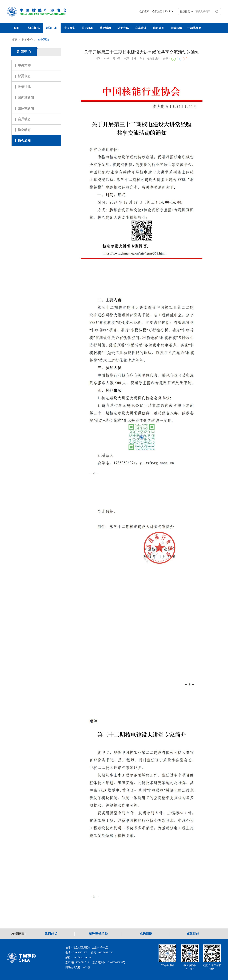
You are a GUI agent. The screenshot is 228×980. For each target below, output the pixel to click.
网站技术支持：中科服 (78, 967)
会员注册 (157, 11)
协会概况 (34, 28)
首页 (16, 28)
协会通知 (43, 40)
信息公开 (159, 28)
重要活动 (105, 28)
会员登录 (144, 11)
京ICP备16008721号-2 (77, 962)
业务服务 (69, 28)
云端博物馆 (194, 28)
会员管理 (141, 28)
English (169, 11)
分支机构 (87, 28)
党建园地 (176, 28)
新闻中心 (52, 28)
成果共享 (123, 28)
